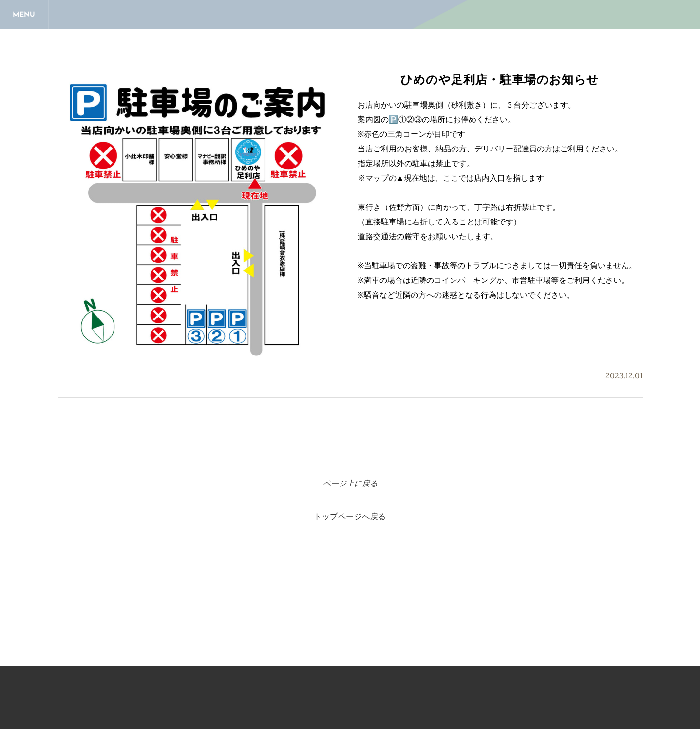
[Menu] (24, 15)
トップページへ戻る (350, 517)
